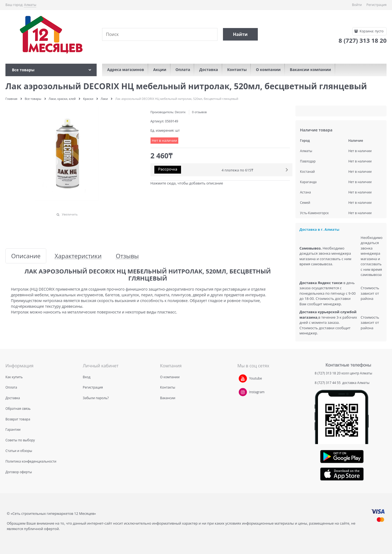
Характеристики (78, 256)
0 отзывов (199, 112)
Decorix (180, 112)
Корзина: (371, 31)
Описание (26, 256)
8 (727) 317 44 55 (328, 383)
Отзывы (127, 256)
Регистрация (376, 5)
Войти (357, 5)
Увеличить (70, 214)
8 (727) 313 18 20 (328, 373)
